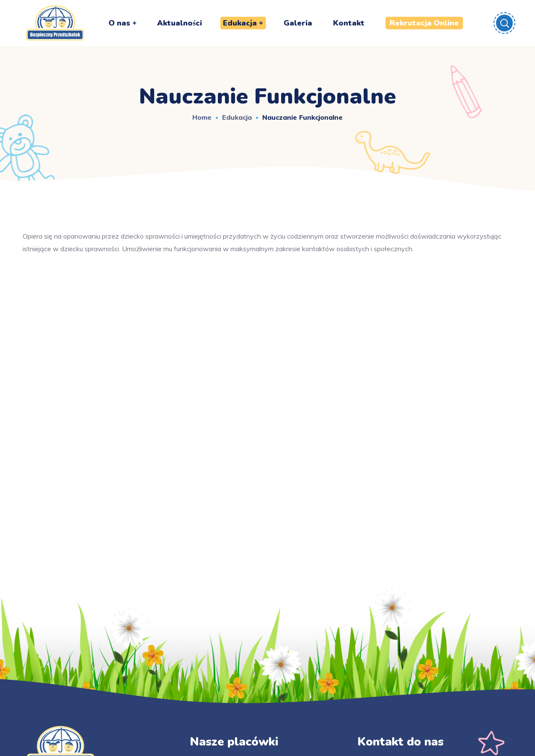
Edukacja (237, 117)
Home (202, 117)
